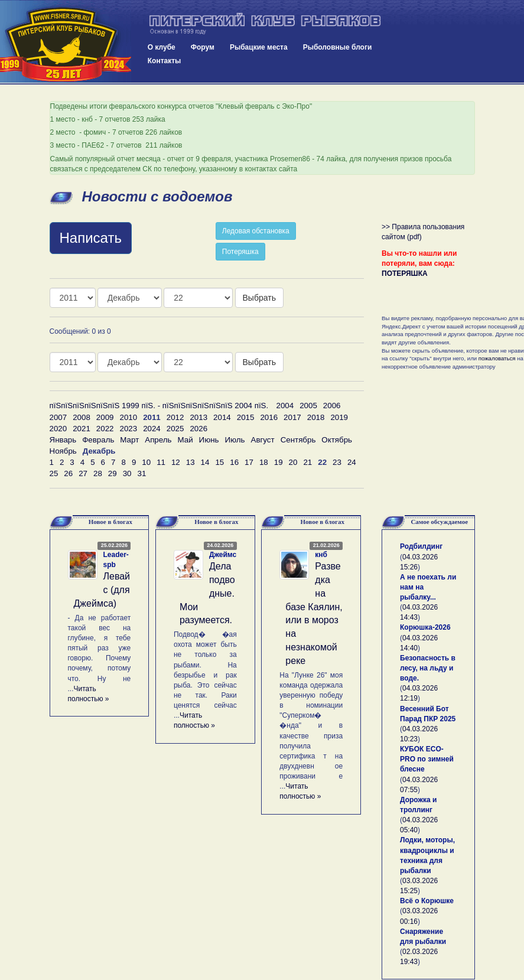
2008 (82, 417)
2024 (152, 429)
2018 (316, 417)
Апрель (158, 440)
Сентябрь (298, 440)
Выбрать (259, 298)
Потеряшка (240, 252)
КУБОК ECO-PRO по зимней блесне (427, 759)
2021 (82, 429)
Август (263, 440)
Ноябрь (63, 451)
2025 (175, 429)
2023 (128, 429)
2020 (58, 429)
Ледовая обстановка (256, 231)
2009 (105, 417)
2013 (198, 417)
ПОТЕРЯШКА (405, 274)
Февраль (98, 440)
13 (191, 462)
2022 (105, 429)
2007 (58, 417)
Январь (63, 440)
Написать (91, 238)
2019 (339, 417)
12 (176, 462)
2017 (292, 417)
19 (279, 462)
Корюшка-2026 (425, 627)
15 (219, 462)
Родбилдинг (421, 546)
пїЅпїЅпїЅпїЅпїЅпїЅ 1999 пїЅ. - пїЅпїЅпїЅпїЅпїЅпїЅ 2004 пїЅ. (159, 406)
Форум (203, 47)
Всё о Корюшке (427, 901)
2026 (198, 429)
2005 (308, 406)
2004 (285, 406)
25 (54, 473)
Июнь (209, 440)
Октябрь (337, 440)
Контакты (165, 61)
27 (83, 473)
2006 (332, 406)
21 (307, 462)
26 (68, 473)
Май (185, 440)
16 (234, 462)
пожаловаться (497, 358)
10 (146, 462)
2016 (269, 417)
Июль (235, 440)
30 (127, 473)
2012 (175, 417)
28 (98, 473)
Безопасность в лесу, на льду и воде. (428, 668)
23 (337, 462)
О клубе (162, 47)
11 (161, 462)
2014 (222, 417)
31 (141, 473)
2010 (128, 417)
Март (129, 440)
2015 (246, 417)
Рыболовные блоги (338, 47)
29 (113, 473)
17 (249, 462)
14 (205, 462)
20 (293, 462)
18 (264, 462)
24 (352, 462)
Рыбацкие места (259, 47)
